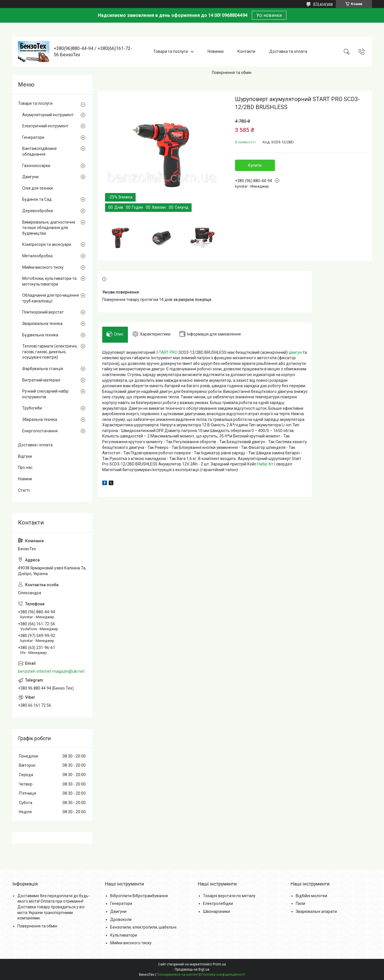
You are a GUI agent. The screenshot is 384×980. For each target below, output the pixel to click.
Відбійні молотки (311, 896)
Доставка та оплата (288, 51)
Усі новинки (269, 15)
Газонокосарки (36, 166)
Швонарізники (216, 911)
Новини (25, 479)
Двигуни (30, 177)
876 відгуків (323, 4)
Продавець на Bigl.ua (192, 969)
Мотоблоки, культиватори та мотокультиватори (49, 281)
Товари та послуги (171, 51)
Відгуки (25, 456)
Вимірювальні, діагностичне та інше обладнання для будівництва (49, 228)
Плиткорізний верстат (43, 312)
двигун (295, 355)
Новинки (216, 51)
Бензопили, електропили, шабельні (143, 927)
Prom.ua (219, 964)
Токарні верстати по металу (229, 896)
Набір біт (265, 467)
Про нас (25, 467)
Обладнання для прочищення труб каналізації (51, 298)
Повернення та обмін (232, 73)
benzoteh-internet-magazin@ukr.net (51, 671)
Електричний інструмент (45, 126)
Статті (24, 490)
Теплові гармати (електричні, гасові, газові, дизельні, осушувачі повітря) (50, 352)
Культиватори (124, 935)
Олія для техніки (38, 188)
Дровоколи (121, 919)
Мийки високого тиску (43, 267)
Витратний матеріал (41, 380)
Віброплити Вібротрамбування (139, 896)
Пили (300, 903)
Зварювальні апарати (316, 911)
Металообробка (37, 256)
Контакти (246, 51)
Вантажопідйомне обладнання (40, 151)
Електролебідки (218, 903)
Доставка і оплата (35, 445)
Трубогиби (32, 408)
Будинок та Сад (37, 199)
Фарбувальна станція (43, 369)
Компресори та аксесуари (47, 244)
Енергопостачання (40, 431)
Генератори (33, 137)
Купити (255, 165)
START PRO (167, 355)
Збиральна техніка (40, 419)
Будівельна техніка (40, 335)
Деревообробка (38, 211)
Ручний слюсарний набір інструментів (45, 394)
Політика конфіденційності (223, 975)
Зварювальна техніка (42, 324)
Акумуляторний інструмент (48, 115)
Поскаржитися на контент (178, 975)
